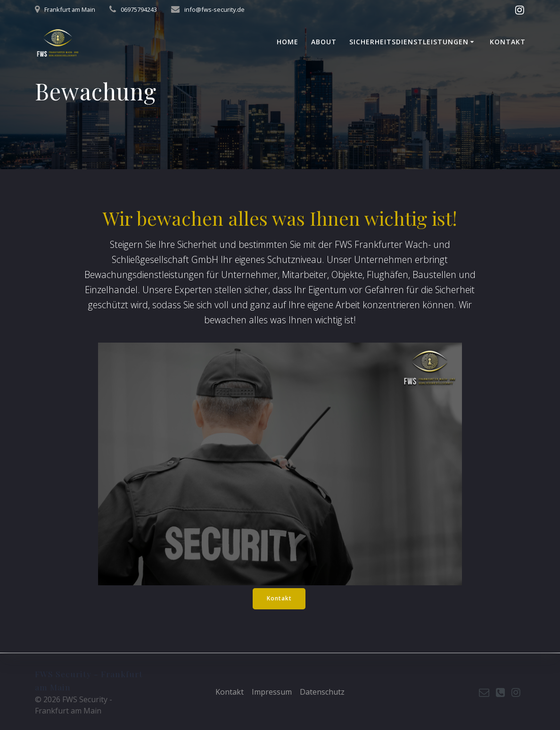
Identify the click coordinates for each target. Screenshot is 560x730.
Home (288, 42)
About (324, 42)
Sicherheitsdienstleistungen (409, 42)
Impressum (272, 692)
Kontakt (508, 42)
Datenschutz (322, 692)
